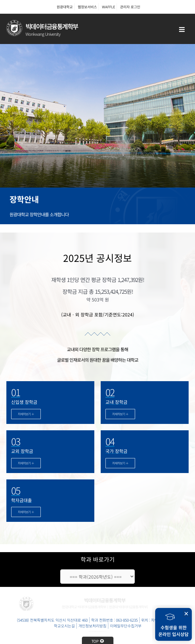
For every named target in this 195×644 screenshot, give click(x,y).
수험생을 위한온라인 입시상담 (173, 631)
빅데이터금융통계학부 (52, 26)
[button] (186, 614)
